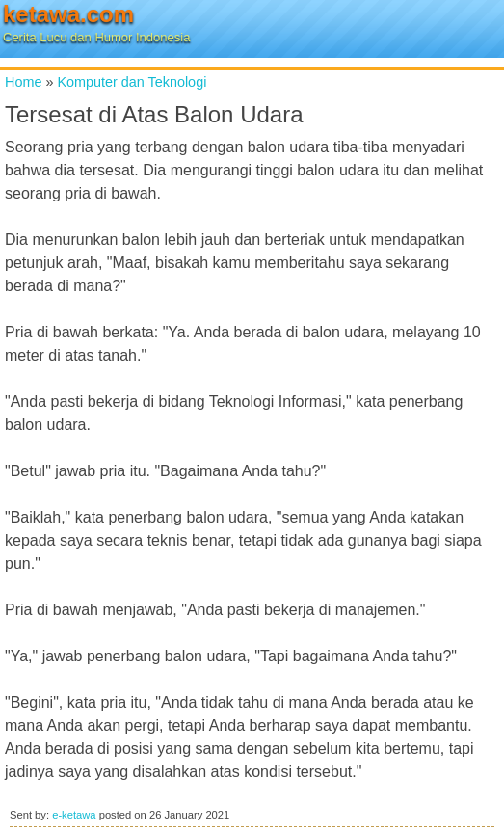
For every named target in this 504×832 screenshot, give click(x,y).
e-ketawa (74, 815)
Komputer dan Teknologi (132, 82)
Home (23, 82)
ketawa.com (68, 14)
